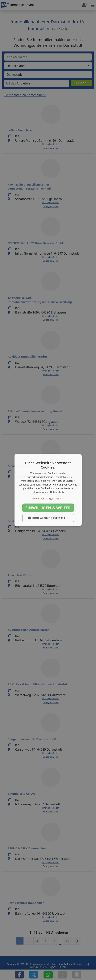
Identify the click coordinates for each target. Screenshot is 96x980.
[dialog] (48, 490)
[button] (48, 499)
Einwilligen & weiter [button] (48, 508)
